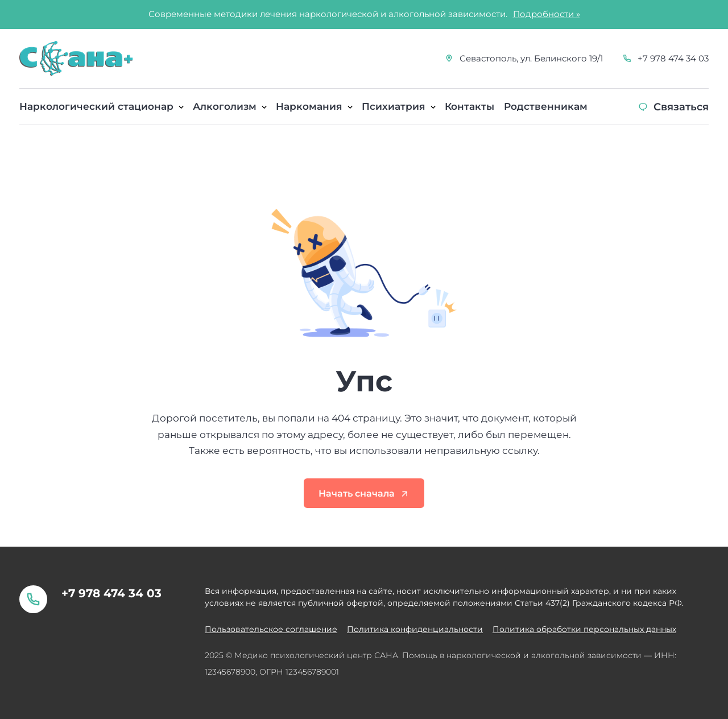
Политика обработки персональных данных (584, 629)
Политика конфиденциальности (415, 629)
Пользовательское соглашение (271, 629)
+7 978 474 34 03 (673, 59)
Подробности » (547, 14)
